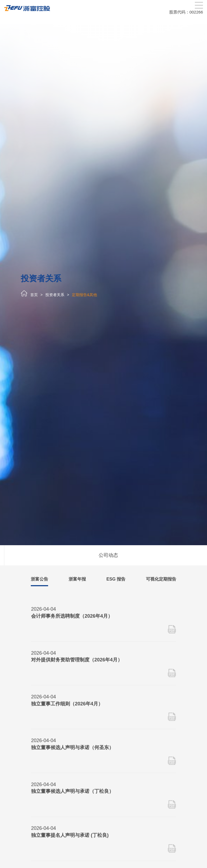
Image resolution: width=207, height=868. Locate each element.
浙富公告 (39, 579)
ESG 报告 (116, 579)
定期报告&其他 (84, 295)
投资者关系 (55, 295)
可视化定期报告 (161, 579)
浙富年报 (77, 579)
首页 (34, 295)
